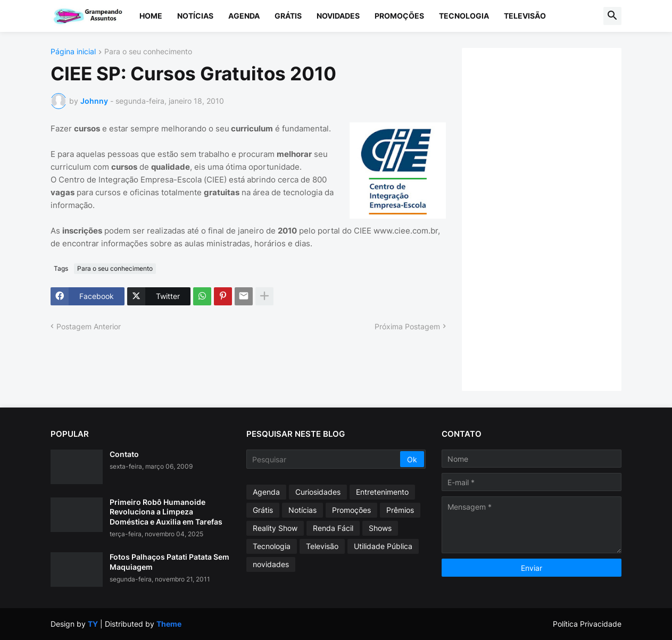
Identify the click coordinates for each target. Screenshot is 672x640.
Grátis (288, 16)
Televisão (525, 16)
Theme (169, 624)
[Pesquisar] (324, 459)
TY (93, 624)
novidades (271, 564)
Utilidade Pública (383, 546)
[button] (612, 16)
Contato (124, 454)
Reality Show (275, 528)
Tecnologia (464, 16)
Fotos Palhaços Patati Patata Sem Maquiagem (169, 562)
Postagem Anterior (89, 326)
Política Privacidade (587, 624)
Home (151, 16)
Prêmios (400, 510)
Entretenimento (382, 492)
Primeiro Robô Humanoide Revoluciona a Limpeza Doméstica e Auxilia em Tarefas (166, 512)
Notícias (195, 16)
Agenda (244, 16)
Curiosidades (318, 492)
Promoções (399, 16)
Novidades (338, 16)
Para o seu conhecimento (148, 52)
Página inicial (73, 52)
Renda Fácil (333, 528)
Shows (380, 528)
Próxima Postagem (407, 326)
